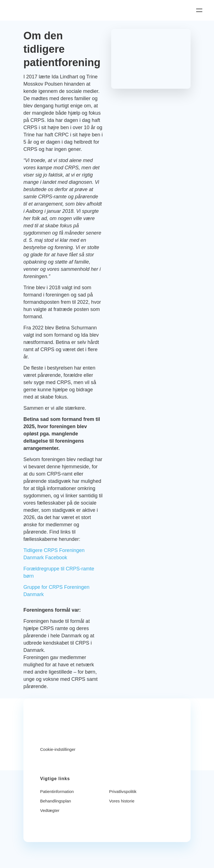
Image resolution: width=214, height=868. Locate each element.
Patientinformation (57, 791)
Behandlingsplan (56, 801)
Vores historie (122, 801)
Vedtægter (50, 810)
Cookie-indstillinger (58, 749)
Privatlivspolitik (123, 791)
